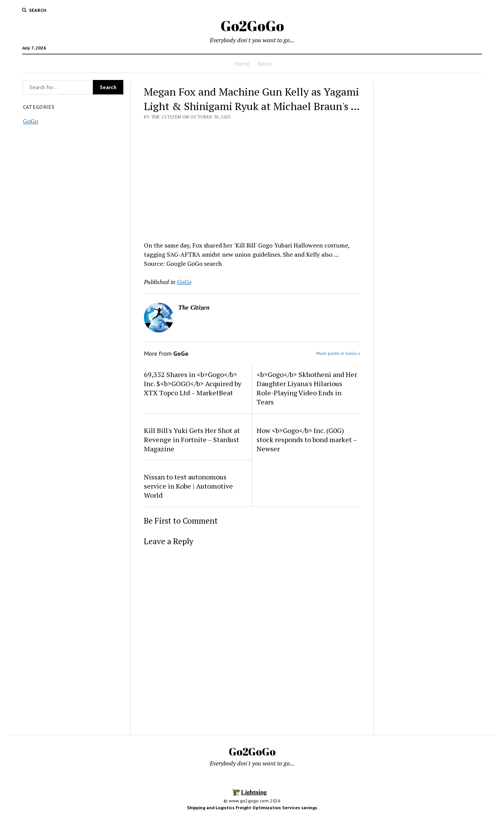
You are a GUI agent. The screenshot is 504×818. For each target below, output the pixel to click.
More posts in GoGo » (338, 353)
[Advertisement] (252, 178)
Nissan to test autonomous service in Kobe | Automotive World (188, 486)
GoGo (30, 121)
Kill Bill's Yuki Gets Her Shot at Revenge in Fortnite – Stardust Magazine (192, 439)
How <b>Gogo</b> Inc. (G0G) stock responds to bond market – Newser (307, 439)
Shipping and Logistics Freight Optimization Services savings (252, 808)
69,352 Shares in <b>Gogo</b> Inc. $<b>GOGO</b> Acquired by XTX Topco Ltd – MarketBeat (193, 383)
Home (242, 64)
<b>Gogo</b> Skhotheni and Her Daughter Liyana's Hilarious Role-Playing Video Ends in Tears (307, 388)
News (265, 64)
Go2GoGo (252, 26)
